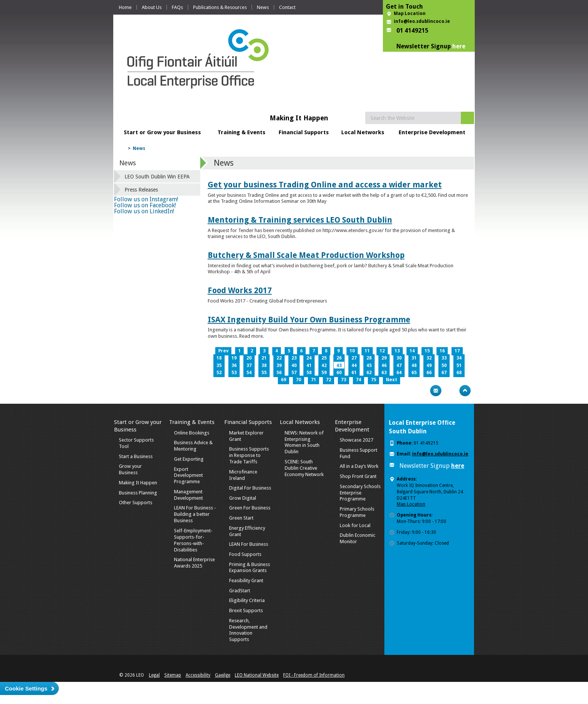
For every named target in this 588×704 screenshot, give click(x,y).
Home (125, 7)
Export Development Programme (188, 476)
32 (429, 358)
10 (352, 351)
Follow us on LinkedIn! (144, 211)
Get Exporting (189, 459)
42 (324, 365)
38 (264, 365)
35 (219, 365)
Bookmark (450, 391)
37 (249, 365)
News (263, 7)
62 (369, 373)
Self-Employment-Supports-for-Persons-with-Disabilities (193, 540)
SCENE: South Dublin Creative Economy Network (304, 468)
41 (309, 365)
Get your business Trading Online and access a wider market (325, 185)
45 (369, 365)
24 (309, 358)
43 (339, 365)
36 (234, 365)
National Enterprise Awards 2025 (194, 563)
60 (339, 373)
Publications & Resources (220, 7)
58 (309, 373)
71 (313, 380)
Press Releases (141, 190)
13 (397, 351)
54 (249, 373)
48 (414, 365)
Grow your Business (130, 469)
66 (429, 373)
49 (429, 365)
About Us (152, 7)
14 (412, 351)
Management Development (188, 495)
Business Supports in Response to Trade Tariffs (249, 455)
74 (358, 380)
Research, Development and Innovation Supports (248, 630)
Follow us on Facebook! (145, 205)
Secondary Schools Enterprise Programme (360, 493)
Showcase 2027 (356, 440)
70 (298, 380)
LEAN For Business (249, 544)
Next (391, 380)
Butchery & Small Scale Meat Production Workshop (306, 255)
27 (354, 358)
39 (279, 365)
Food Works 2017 (240, 290)
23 (294, 358)
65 (414, 373)
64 (399, 373)
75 (373, 380)
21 (264, 358)
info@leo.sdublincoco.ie (422, 21)
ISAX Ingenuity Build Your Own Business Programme (309, 320)
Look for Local (355, 525)
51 (459, 365)
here (459, 46)
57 (294, 373)
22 (279, 358)
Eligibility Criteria (247, 600)
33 (444, 358)
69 (283, 380)
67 (444, 373)
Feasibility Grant (246, 580)
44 (354, 365)
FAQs (177, 7)
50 (444, 365)
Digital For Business (250, 488)
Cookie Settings (26, 688)
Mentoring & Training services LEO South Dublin (300, 220)
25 (324, 358)
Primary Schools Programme (357, 512)
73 (343, 380)
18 (219, 358)
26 (339, 358)
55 (264, 373)
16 (442, 351)
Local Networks (363, 132)
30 (399, 358)
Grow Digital (243, 498)
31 (414, 358)
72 (328, 380)
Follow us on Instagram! (146, 199)
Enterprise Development (432, 132)
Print (421, 391)
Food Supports (245, 554)
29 (384, 358)
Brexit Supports (246, 610)
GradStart (240, 591)
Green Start (241, 518)
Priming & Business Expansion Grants (250, 568)
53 (234, 373)
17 (457, 351)
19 (234, 358)
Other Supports (136, 503)
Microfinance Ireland (243, 475)
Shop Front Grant (358, 476)
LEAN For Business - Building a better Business (195, 514)
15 (427, 351)
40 (294, 365)
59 (324, 373)
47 (399, 365)
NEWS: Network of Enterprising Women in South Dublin (304, 442)
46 (384, 365)
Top (465, 391)
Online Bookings (192, 433)
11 (367, 351)
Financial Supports (304, 132)
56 (279, 373)
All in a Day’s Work (359, 466)
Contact (287, 7)
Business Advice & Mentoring (193, 446)
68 (459, 373)
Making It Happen (138, 483)
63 (384, 373)
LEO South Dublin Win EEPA (157, 177)
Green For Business (250, 508)
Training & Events (241, 132)
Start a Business (136, 456)
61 (354, 373)
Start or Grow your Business (162, 132)
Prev (223, 351)
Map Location (410, 13)
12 (382, 351)
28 (369, 358)
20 (249, 358)
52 (219, 373)
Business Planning (138, 493)
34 (459, 358)
